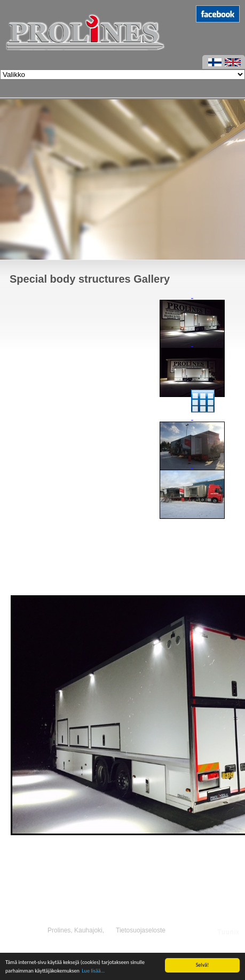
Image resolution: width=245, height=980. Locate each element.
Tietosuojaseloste (141, 930)
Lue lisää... (93, 971)
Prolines (59, 930)
